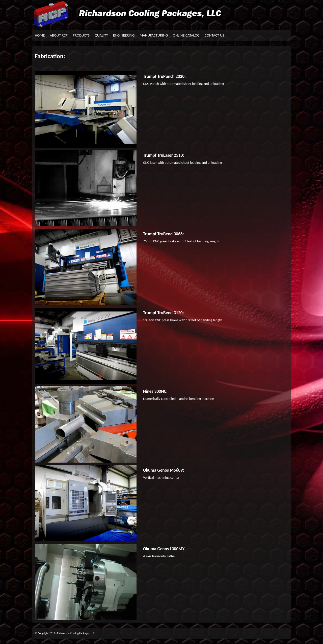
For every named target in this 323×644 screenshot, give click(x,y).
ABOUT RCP (59, 35)
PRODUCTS (81, 35)
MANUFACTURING (154, 35)
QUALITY (101, 35)
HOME (40, 35)
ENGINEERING (124, 35)
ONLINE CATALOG (186, 35)
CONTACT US (214, 35)
